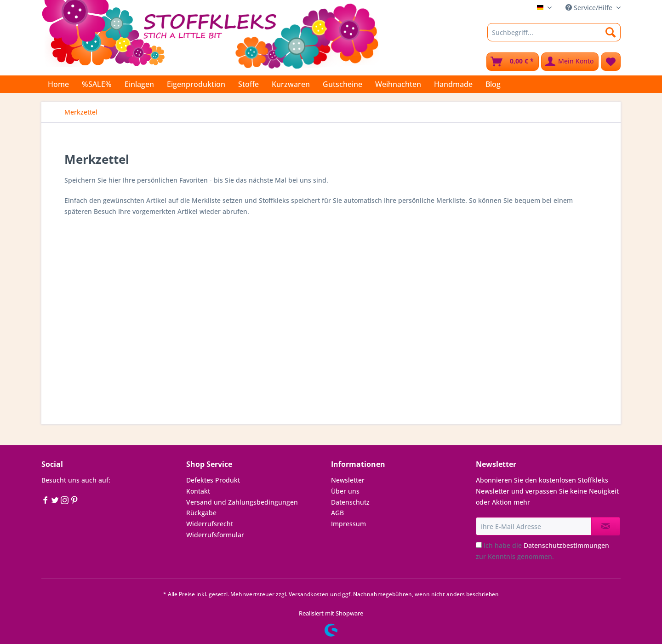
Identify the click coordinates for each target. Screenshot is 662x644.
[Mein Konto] (570, 62)
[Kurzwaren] (291, 84)
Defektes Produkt (213, 480)
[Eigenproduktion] (196, 84)
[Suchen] (611, 32)
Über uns (345, 491)
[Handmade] (453, 84)
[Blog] (493, 84)
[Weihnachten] (398, 84)
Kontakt (198, 491)
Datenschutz (350, 502)
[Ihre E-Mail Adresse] (534, 526)
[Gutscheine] (342, 84)
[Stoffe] (248, 84)
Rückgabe (201, 513)
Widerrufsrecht (210, 524)
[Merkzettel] (611, 62)
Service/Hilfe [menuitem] (590, 8)
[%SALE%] (97, 84)
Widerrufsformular (215, 535)
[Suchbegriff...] (554, 32)
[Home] (58, 84)
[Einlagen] (139, 84)
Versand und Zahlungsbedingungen (242, 502)
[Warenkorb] (513, 62)
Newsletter (348, 480)
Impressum (348, 524)
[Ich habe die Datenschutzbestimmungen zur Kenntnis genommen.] (479, 545)
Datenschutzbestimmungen (566, 545)
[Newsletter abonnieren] (606, 526)
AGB (337, 513)
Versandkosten (309, 594)
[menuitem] (554, 37)
